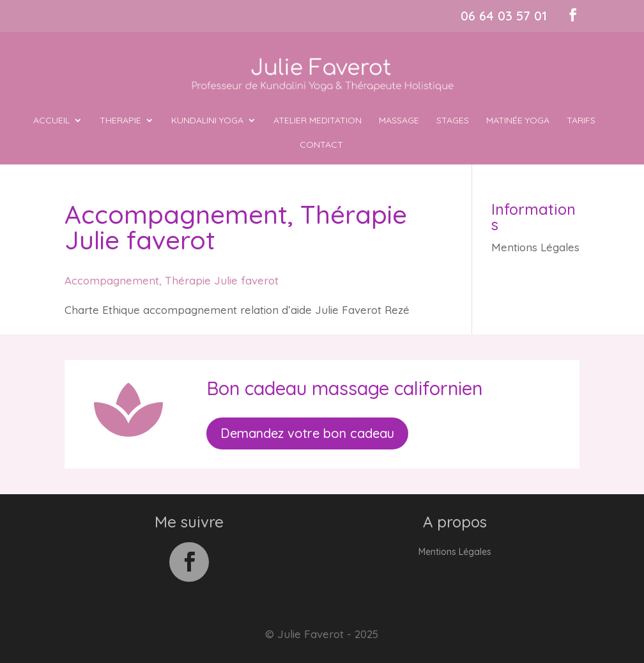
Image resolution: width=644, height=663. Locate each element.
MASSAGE (399, 121)
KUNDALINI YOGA (207, 121)
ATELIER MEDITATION (318, 121)
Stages (453, 121)
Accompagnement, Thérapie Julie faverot (172, 280)
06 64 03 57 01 (504, 16)
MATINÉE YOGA (518, 121)
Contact (321, 145)
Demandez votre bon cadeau (307, 433)
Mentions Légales (535, 247)
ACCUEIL (51, 121)
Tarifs (581, 121)
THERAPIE (120, 121)
